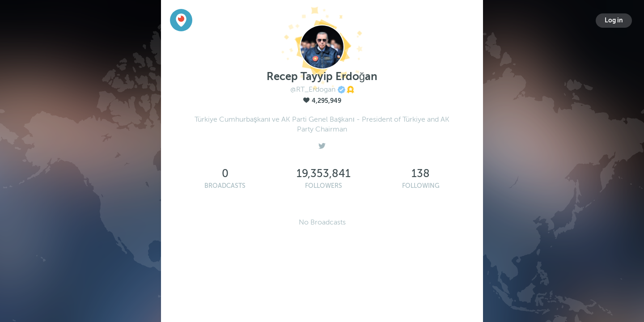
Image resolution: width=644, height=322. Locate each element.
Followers (324, 186)
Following (421, 186)
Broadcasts (225, 186)
